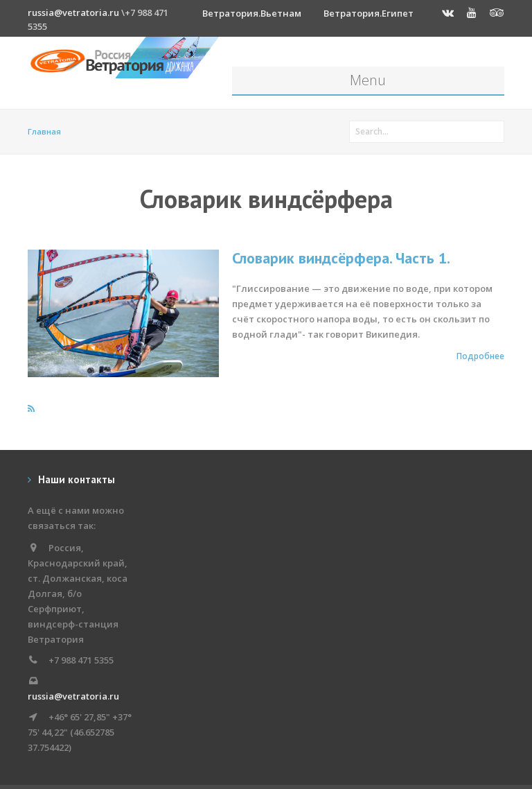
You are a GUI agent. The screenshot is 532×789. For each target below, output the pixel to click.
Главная (44, 131)
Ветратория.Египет (369, 13)
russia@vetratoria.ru (73, 12)
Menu (368, 80)
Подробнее (480, 356)
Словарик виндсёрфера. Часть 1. (341, 258)
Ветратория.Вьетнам (252, 13)
